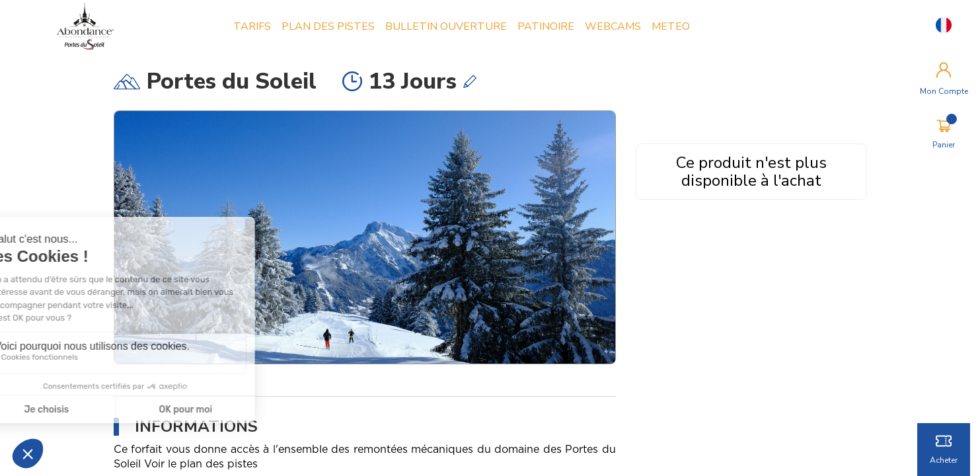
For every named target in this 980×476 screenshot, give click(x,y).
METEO (671, 26)
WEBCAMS (613, 26)
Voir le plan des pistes (201, 464)
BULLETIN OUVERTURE (446, 26)
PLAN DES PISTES (328, 26)
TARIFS (252, 26)
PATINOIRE (546, 26)
